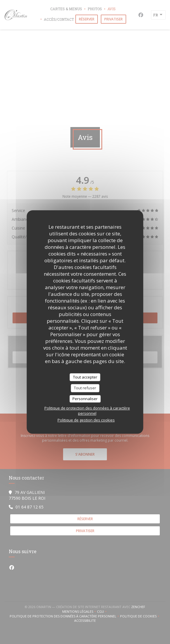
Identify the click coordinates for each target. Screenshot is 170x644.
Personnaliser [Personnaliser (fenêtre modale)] (85, 399)
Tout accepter (85, 377)
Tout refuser (85, 388)
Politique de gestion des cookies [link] (86, 420)
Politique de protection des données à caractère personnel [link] (87, 411)
